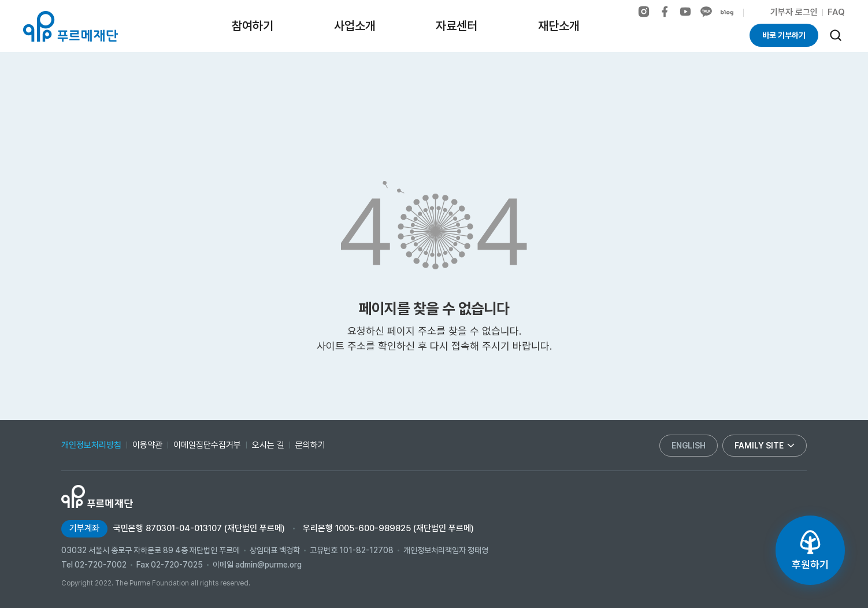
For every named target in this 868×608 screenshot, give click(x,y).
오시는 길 (268, 445)
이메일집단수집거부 (207, 445)
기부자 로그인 (794, 12)
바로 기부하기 (784, 35)
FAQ (836, 12)
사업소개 (355, 26)
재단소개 (559, 26)
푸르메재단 (71, 26)
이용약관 (147, 445)
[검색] (836, 35)
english (689, 446)
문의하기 (310, 445)
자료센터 (457, 26)
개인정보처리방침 (91, 445)
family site (765, 446)
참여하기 (253, 26)
